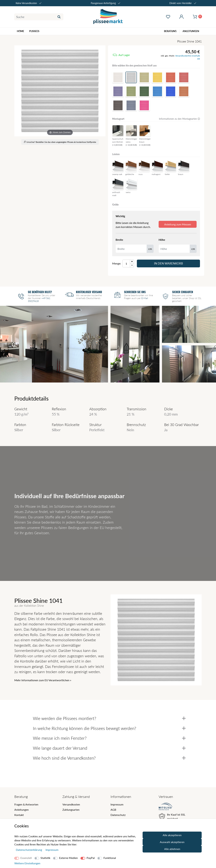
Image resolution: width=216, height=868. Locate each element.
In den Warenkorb (168, 263)
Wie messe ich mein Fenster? (109, 738)
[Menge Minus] (132, 265)
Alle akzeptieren (172, 835)
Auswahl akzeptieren (172, 842)
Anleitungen (22, 810)
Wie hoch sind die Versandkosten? (109, 758)
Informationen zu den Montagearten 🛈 (179, 119)
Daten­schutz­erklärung (29, 850)
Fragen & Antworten (26, 804)
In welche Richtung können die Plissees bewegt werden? (109, 728)
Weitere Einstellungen (27, 863)
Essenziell (26, 858)
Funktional (110, 858)
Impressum (117, 804)
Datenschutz (118, 815)
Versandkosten (71, 804)
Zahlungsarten (71, 810)
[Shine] (60, 91)
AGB (113, 810)
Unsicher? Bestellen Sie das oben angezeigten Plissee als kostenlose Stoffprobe (60, 142)
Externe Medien (68, 858)
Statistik (45, 858)
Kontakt (19, 815)
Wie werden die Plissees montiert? (109, 718)
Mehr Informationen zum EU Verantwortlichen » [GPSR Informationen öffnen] (43, 680)
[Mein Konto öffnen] (181, 17)
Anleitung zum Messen (178, 224)
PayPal (91, 858)
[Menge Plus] (132, 262)
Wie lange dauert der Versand (109, 748)
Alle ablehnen (172, 849)
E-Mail (145, 298)
